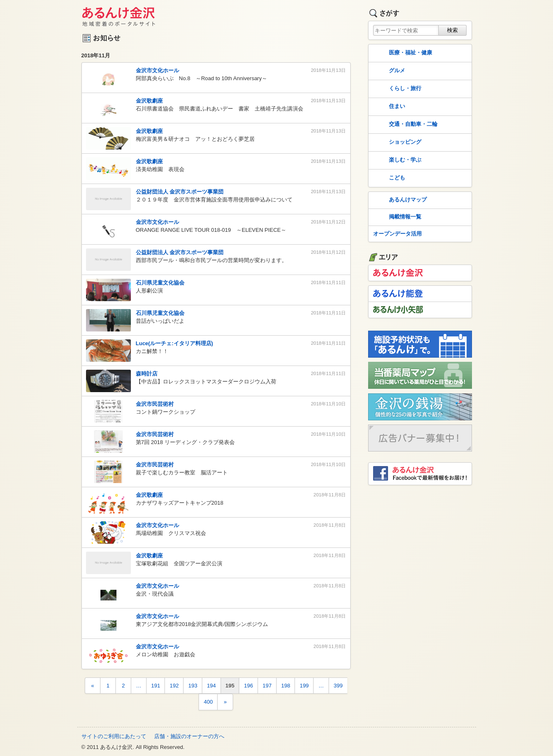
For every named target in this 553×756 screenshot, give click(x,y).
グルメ (388, 71)
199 (304, 686)
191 (156, 686)
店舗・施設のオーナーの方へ (189, 736)
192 (174, 686)
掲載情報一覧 (396, 217)
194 (211, 686)
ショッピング (396, 142)
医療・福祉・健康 (402, 53)
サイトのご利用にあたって (114, 736)
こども (388, 178)
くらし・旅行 (396, 89)
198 (286, 686)
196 (248, 686)
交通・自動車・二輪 (404, 125)
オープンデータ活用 (397, 234)
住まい (388, 107)
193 (193, 686)
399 (338, 686)
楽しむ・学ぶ (396, 160)
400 (208, 702)
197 (267, 686)
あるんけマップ (399, 200)
